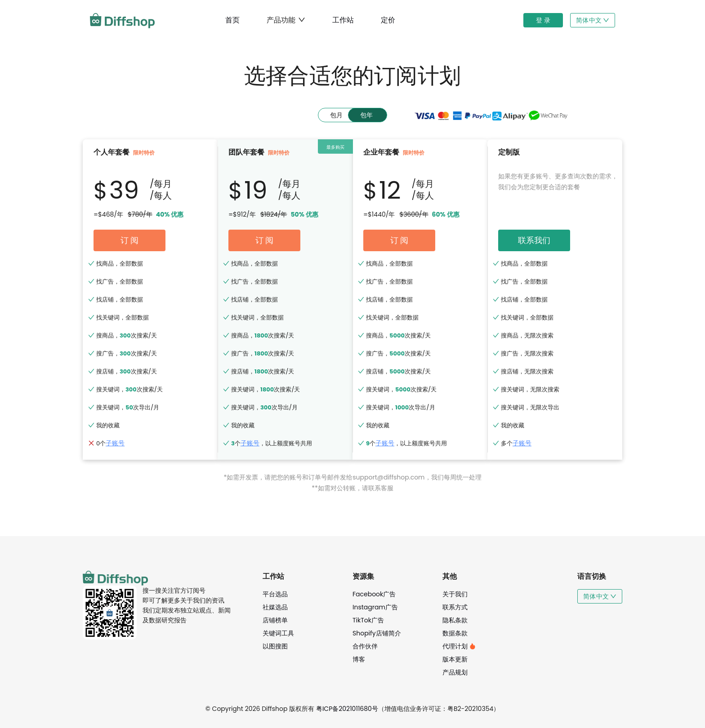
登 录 (543, 20)
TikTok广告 (368, 620)
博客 (359, 659)
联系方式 (455, 607)
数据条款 (455, 633)
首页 (232, 20)
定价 (388, 20)
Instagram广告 (375, 607)
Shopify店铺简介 (377, 633)
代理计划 (459, 646)
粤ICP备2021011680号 (347, 709)
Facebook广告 (374, 594)
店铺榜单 (275, 620)
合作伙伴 (365, 646)
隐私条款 (455, 620)
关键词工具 (278, 633)
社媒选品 (275, 607)
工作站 (343, 20)
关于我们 (455, 594)
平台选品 (275, 594)
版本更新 (455, 659)
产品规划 (455, 672)
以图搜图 (275, 646)
